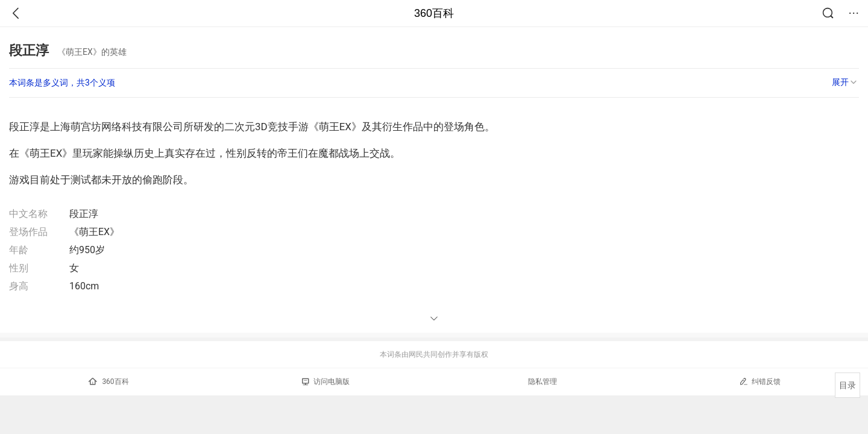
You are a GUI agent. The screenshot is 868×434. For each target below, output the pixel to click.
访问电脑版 (326, 382)
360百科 (434, 13)
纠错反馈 (760, 381)
